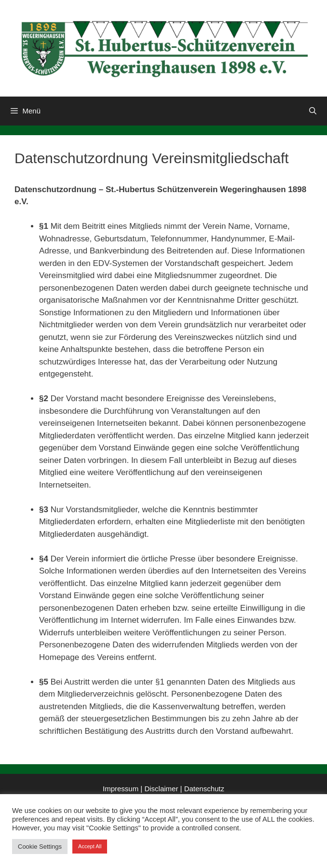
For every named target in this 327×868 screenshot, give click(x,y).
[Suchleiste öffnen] (313, 111)
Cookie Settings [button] (40, 847)
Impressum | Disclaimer (140, 789)
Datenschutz (204, 789)
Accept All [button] (90, 846)
